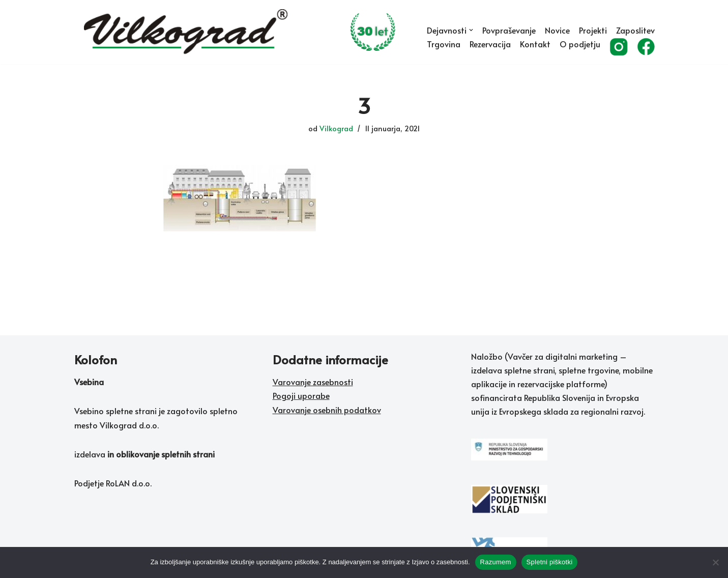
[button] (471, 30)
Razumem (496, 562)
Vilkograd (336, 128)
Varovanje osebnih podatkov (327, 410)
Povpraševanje (509, 30)
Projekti (593, 30)
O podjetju (580, 44)
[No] (715, 562)
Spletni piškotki (550, 562)
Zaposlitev (635, 30)
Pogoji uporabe (301, 395)
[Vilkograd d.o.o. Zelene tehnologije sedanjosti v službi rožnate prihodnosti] (247, 32)
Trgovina (444, 44)
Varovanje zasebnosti (313, 382)
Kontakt (535, 44)
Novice (557, 30)
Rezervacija (490, 44)
